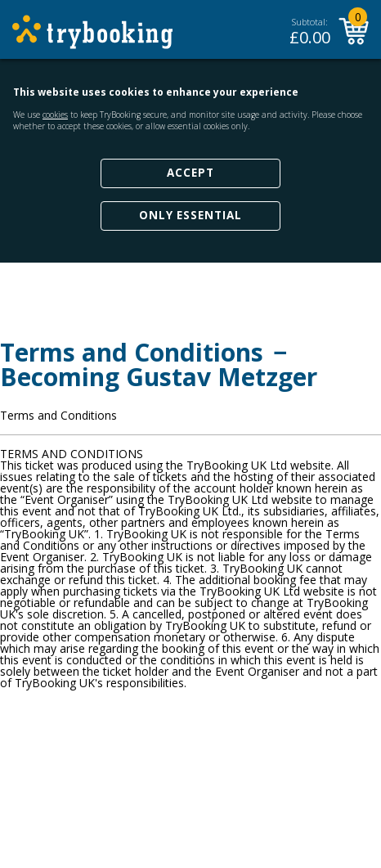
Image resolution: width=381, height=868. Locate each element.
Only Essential (190, 215)
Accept (190, 173)
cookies (55, 115)
